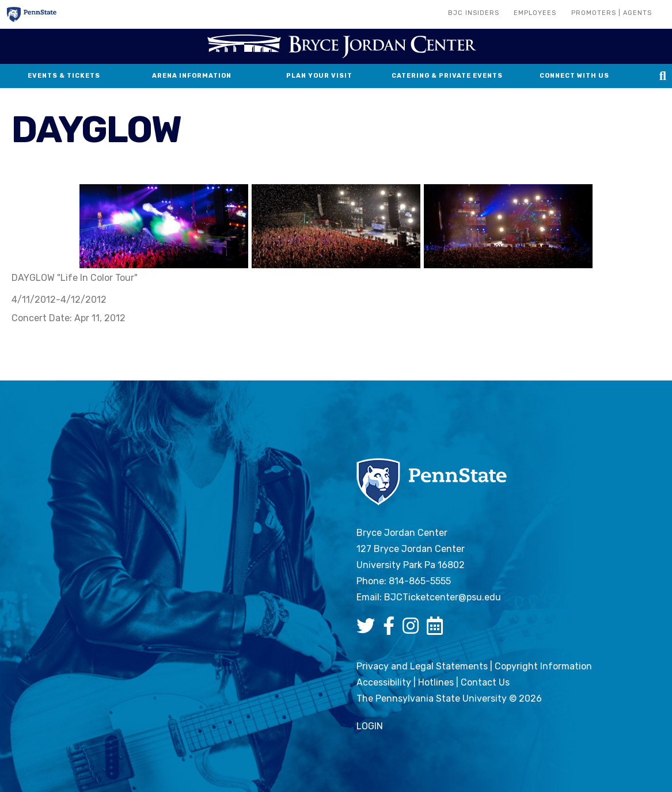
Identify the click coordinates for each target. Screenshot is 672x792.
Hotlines (436, 682)
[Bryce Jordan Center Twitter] (369, 629)
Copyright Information (543, 666)
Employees (535, 13)
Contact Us (485, 682)
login (370, 726)
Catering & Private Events (447, 76)
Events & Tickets (64, 76)
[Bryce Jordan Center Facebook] (392, 629)
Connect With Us (574, 76)
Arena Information (192, 76)
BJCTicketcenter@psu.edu (443, 597)
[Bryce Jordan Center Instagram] (413, 629)
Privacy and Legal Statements (422, 666)
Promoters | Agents (612, 13)
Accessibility (384, 682)
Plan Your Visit (319, 76)
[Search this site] (663, 76)
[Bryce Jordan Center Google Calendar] (438, 629)
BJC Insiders (474, 13)
